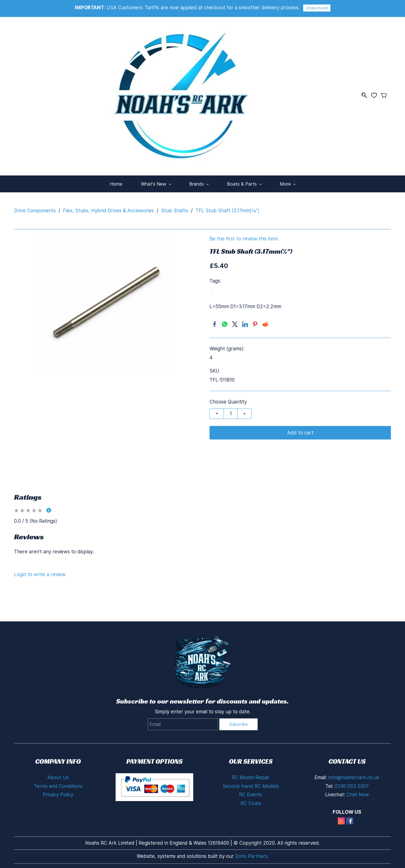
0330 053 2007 (352, 784)
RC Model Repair (251, 776)
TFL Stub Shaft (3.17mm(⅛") (227, 209)
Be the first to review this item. (244, 237)
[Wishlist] (376, 94)
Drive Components (35, 209)
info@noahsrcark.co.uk (354, 776)
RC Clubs (251, 801)
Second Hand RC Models (251, 784)
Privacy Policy (58, 793)
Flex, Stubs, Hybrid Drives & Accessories (108, 209)
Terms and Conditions (58, 784)
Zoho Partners (251, 854)
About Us (58, 776)
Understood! (317, 8)
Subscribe (238, 722)
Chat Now (358, 793)
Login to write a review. (40, 572)
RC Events (251, 793)
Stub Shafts (175, 209)
